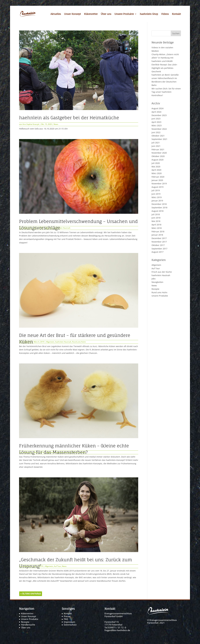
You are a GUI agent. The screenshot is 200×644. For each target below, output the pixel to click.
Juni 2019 (156, 194)
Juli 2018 (156, 214)
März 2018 (157, 228)
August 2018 (157, 211)
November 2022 (159, 129)
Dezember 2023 (159, 115)
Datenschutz (70, 625)
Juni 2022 (156, 132)
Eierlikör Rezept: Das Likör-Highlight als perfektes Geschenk (165, 68)
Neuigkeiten (157, 282)
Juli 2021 (156, 143)
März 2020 (157, 173)
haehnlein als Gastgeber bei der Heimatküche (69, 118)
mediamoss (27, 228)
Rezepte (155, 289)
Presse (67, 616)
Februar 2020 (158, 177)
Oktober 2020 (158, 156)
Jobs (154, 279)
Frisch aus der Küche (162, 272)
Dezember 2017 (159, 238)
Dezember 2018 (159, 204)
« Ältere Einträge (31, 594)
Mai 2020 (156, 167)
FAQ (66, 619)
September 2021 (159, 139)
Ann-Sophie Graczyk (31, 124)
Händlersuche (28, 625)
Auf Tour (57, 566)
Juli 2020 (156, 163)
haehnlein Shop (149, 14)
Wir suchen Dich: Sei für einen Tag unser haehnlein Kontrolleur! (166, 92)
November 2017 (159, 242)
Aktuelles (56, 14)
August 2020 (157, 160)
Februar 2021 (158, 149)
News (56, 124)
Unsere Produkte (124, 14)
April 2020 (156, 170)
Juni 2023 (156, 119)
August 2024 (157, 108)
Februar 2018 (158, 231)
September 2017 (159, 249)
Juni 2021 (156, 146)
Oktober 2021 (158, 136)
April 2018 (156, 225)
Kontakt (176, 14)
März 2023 (157, 125)
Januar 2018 (157, 235)
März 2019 (157, 197)
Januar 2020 (157, 180)
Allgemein (49, 228)
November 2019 (159, 184)
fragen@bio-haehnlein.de (117, 630)
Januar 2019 (157, 201)
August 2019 (157, 187)
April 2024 (156, 112)
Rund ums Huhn (79, 342)
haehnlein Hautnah (62, 228)
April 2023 (156, 122)
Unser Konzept (72, 14)
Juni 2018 (156, 218)
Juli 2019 (156, 190)
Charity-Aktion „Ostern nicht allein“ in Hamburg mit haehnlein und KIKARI (165, 58)
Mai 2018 (156, 221)
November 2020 (159, 153)
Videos (165, 14)
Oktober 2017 (158, 245)
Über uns (106, 14)
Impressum (69, 622)
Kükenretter (91, 14)
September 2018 (159, 208)
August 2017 (157, 252)
